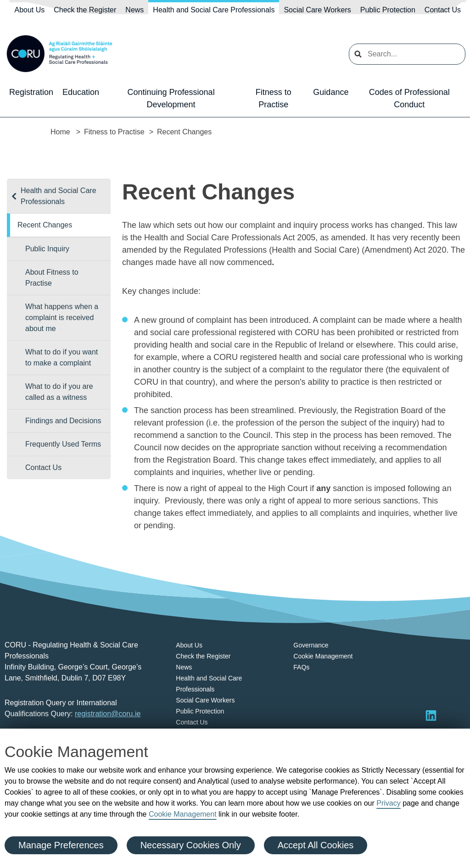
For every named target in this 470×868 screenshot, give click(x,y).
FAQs (301, 667)
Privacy (388, 803)
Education (81, 92)
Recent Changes (45, 225)
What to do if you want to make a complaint (62, 357)
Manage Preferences (61, 845)
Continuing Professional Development (171, 98)
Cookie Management (183, 814)
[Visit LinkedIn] (431, 715)
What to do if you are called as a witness (59, 392)
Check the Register (85, 10)
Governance (311, 645)
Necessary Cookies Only (191, 845)
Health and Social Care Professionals (214, 10)
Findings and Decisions (63, 421)
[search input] (407, 54)
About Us (29, 10)
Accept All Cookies (316, 845)
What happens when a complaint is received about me (62, 318)
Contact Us (443, 10)
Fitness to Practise (274, 98)
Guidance (331, 92)
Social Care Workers (317, 10)
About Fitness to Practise (52, 278)
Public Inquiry (47, 249)
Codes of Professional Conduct (409, 98)
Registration (31, 92)
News (134, 10)
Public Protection (388, 10)
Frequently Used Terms (63, 444)
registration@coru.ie (108, 714)
